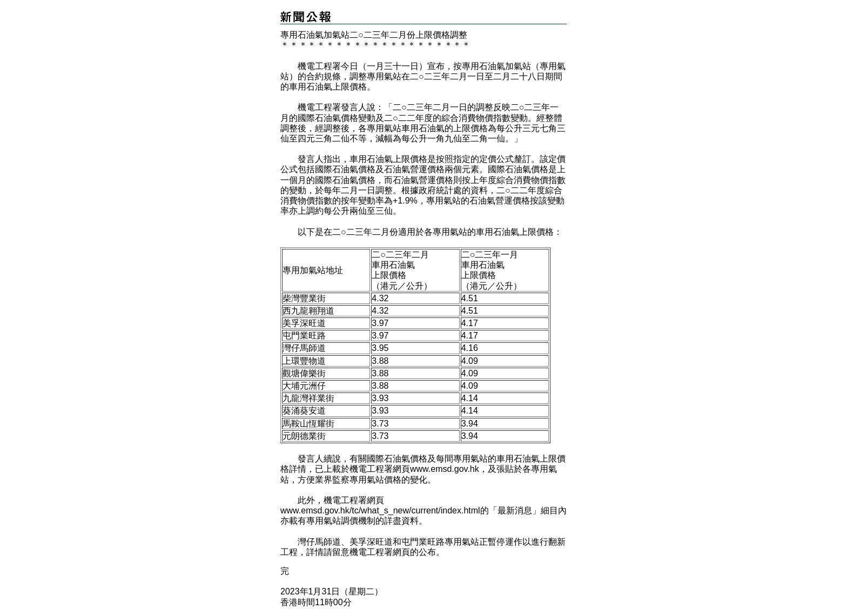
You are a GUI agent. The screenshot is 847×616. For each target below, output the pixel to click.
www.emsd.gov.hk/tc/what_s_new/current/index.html (380, 510)
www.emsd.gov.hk (445, 469)
